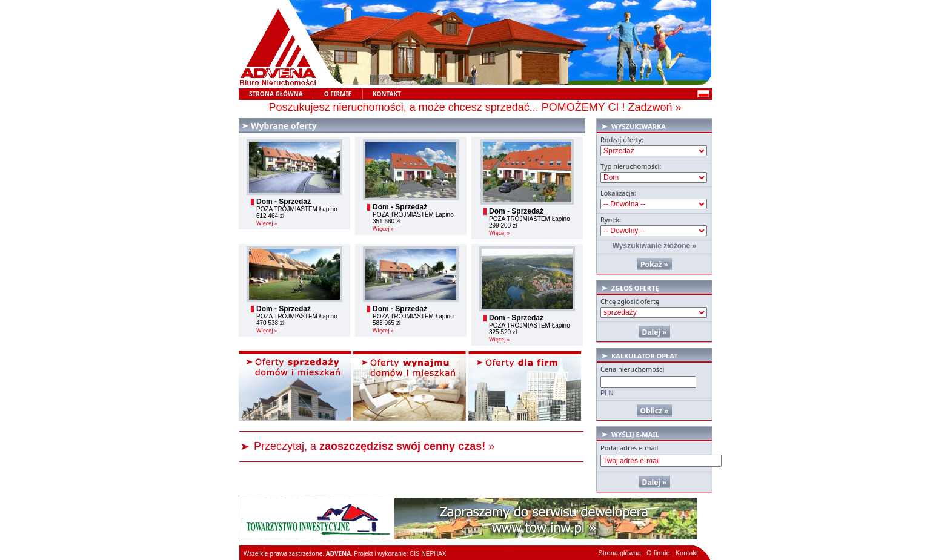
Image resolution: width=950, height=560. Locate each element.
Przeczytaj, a (370, 446)
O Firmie (338, 94)
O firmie (658, 553)
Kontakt (387, 94)
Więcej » (267, 223)
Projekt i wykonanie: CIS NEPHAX (400, 554)
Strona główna (276, 94)
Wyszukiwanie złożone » (654, 246)
